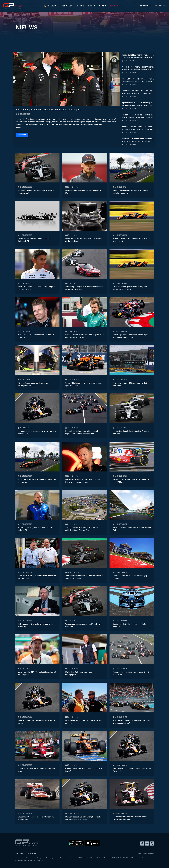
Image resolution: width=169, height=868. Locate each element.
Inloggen (160, 6)
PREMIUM (50, 6)
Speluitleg (67, 6)
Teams (81, 6)
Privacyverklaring (32, 854)
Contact (22, 854)
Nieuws (114, 6)
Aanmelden (146, 6)
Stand (103, 6)
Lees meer (22, 135)
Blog (16, 854)
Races (92, 6)
